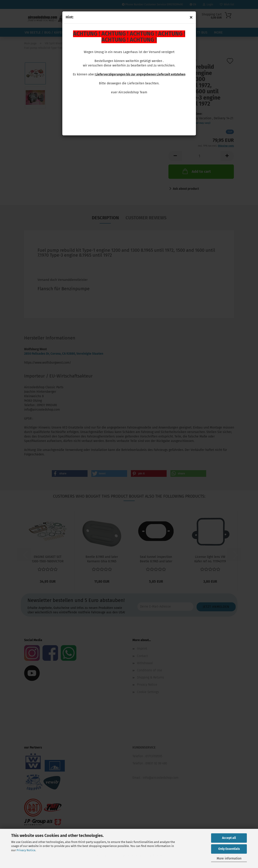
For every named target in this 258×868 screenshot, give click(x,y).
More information (229, 858)
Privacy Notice (26, 850)
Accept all (229, 838)
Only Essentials (229, 849)
